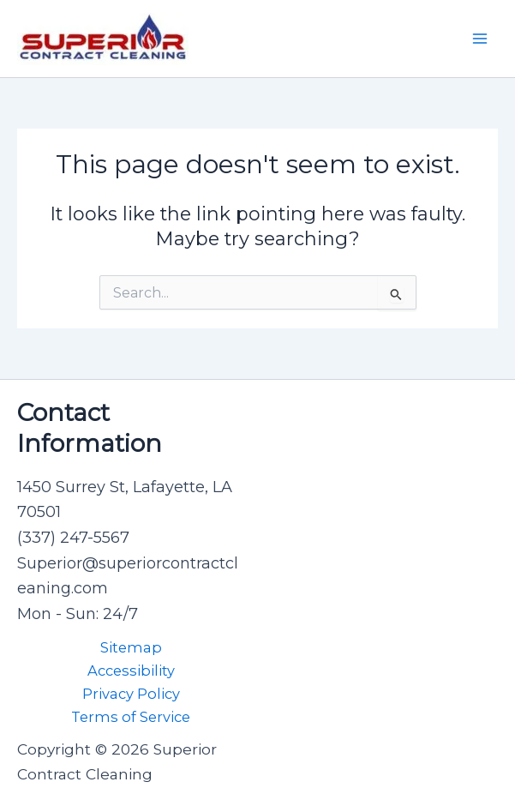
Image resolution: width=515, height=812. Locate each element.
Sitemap (131, 647)
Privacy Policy (131, 694)
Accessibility (131, 671)
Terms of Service (131, 717)
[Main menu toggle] (480, 39)
